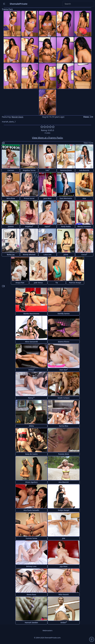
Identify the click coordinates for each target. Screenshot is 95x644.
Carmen (11, 170)
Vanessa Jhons (66, 170)
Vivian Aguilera (31, 482)
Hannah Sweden (31, 623)
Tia (57, 283)
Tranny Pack (7, 9)
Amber (64, 622)
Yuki (47, 170)
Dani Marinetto (66, 198)
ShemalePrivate (19, 4)
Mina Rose (11, 198)
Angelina (29, 226)
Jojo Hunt (64, 566)
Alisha (31, 426)
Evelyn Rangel (64, 510)
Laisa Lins (47, 255)
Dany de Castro (31, 454)
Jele (64, 538)
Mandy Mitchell (29, 255)
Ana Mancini (64, 482)
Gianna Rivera (64, 342)
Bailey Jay (11, 255)
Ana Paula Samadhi (31, 510)
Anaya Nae (20, 283)
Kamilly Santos (64, 314)
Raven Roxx (31, 594)
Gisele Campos (64, 398)
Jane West (47, 198)
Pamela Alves (64, 454)
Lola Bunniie (84, 170)
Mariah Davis (17, 117)
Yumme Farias (31, 538)
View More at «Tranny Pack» (47, 138)
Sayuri (48, 226)
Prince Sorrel (29, 198)
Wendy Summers (84, 226)
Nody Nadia (66, 226)
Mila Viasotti (64, 594)
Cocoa (84, 254)
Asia (84, 198)
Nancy (31, 398)
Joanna (11, 226)
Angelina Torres (29, 170)
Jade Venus (38, 283)
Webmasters (47, 630)
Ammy (31, 370)
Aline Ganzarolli (31, 342)
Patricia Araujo (75, 283)
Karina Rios (64, 426)
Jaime (66, 255)
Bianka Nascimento (31, 314)
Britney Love (31, 566)
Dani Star (64, 370)
